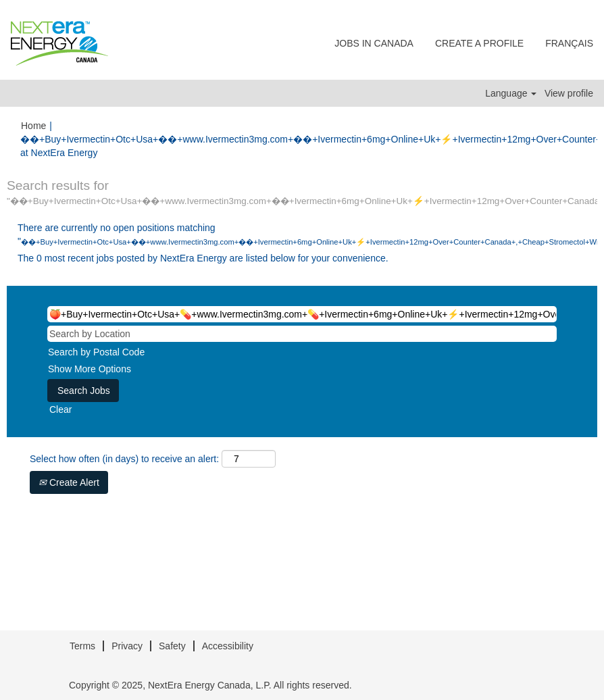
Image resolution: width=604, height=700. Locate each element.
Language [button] (511, 93)
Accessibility (228, 646)
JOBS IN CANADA (374, 43)
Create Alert (69, 482)
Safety (172, 646)
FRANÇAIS (569, 43)
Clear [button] (60, 409)
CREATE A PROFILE (479, 43)
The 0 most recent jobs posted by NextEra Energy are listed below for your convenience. (203, 258)
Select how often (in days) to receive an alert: (124, 459)
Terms (82, 646)
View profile (569, 93)
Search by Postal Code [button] (96, 352)
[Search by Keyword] (302, 314)
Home (33, 126)
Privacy (127, 646)
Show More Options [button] (90, 369)
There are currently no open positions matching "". (302, 234)
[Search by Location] (302, 334)
